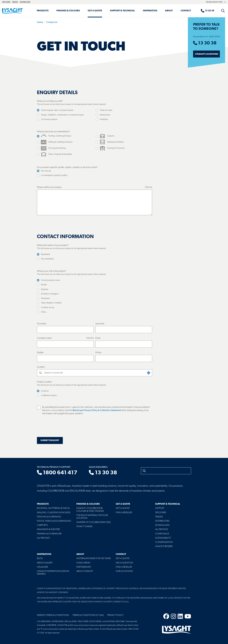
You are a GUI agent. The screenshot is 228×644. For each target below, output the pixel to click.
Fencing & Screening (49, 517)
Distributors (25, 2)
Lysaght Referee (164, 546)
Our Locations (124, 571)
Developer (45, 298)
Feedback (104, 119)
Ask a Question (124, 563)
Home (40, 22)
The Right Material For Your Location (92, 517)
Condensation (164, 542)
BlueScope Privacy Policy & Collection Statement (98, 410)
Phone (98, 353)
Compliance (162, 534)
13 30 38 (205, 43)
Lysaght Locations (207, 54)
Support (160, 508)
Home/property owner (51, 280)
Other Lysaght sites (216, 2)
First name (42, 324)
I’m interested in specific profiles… (55, 175)
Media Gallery (45, 563)
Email (98, 338)
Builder (44, 285)
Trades (15, 2)
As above (45, 391)
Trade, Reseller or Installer (51, 303)
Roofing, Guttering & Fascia (53, 508)
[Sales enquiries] (209, 11)
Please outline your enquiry (49, 187)
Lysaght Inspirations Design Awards (53, 573)
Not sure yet (46, 171)
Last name (100, 324)
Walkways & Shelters (48, 529)
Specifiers (6, 2)
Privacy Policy (115, 615)
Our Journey (83, 563)
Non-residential (47, 259)
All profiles (162, 529)
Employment (105, 115)
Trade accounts (106, 110)
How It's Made (84, 527)
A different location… (50, 396)
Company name (44, 338)
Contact (186, 11)
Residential (45, 254)
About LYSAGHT (85, 571)
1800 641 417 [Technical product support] (57, 473)
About (169, 11)
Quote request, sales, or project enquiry (57, 110)
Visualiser (42, 567)
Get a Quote (95, 11)
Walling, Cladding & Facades (54, 513)
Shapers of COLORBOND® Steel (94, 522)
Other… (44, 312)
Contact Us (52, 22)
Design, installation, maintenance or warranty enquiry (62, 115)
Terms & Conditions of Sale (88, 615)
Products (43, 11)
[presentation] (59, 428)
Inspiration (150, 11)
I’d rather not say (48, 308)
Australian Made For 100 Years (94, 558)
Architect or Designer (50, 294)
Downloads (162, 525)
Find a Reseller (124, 513)
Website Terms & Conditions (53, 615)
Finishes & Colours (68, 11)
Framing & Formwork (49, 534)
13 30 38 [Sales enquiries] (103, 473)
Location (41, 367)
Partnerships (84, 567)
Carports (42, 525)
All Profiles (43, 538)
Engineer (45, 289)
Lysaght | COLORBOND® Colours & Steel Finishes (90, 510)
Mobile (40, 353)
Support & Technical (122, 11)
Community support (49, 119)
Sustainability (163, 538)
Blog (40, 558)
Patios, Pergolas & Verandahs (54, 521)
